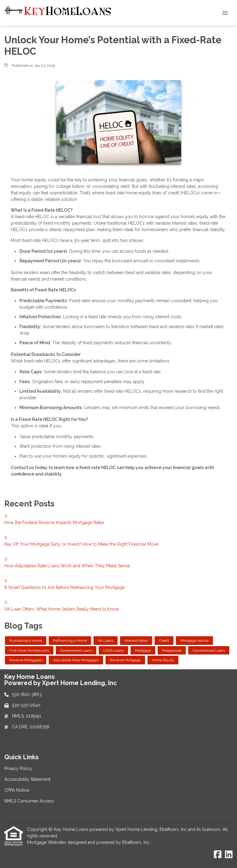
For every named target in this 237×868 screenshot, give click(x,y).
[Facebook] (218, 855)
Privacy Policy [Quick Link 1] (18, 768)
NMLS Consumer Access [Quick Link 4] (29, 801)
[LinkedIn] (229, 855)
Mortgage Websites (47, 842)
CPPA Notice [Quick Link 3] (17, 790)
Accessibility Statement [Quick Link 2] (27, 779)
